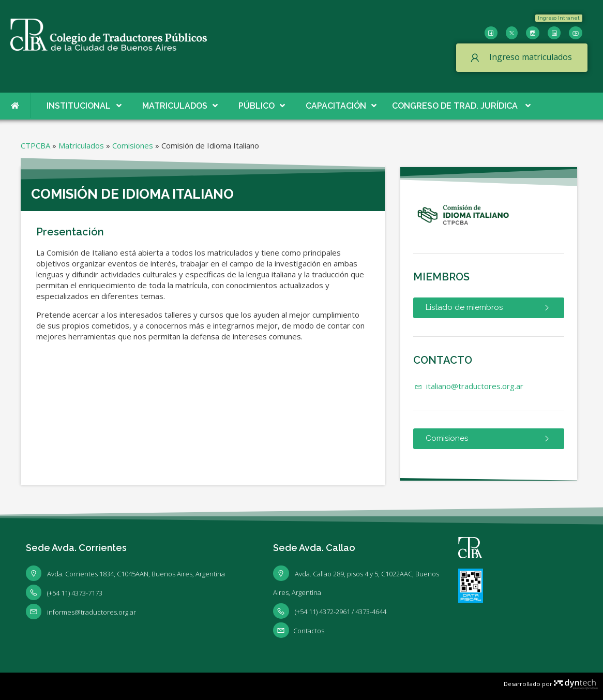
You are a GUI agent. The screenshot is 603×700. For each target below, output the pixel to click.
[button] (559, 18)
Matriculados (81, 145)
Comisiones (133, 145)
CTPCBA (35, 145)
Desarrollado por (551, 684)
